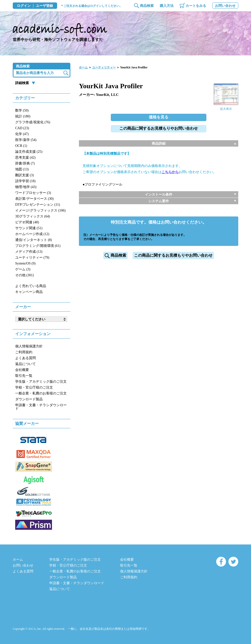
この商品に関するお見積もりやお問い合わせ (159, 128)
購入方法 (167, 6)
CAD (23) (22, 128)
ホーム (83, 67)
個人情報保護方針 (29, 346)
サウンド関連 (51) (29, 228)
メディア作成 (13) (29, 252)
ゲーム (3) (23, 269)
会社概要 (22, 370)
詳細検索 (22, 83)
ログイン (24, 6)
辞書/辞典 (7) (25, 163)
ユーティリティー (104, 67)
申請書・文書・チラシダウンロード (41, 407)
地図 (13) (22, 169)
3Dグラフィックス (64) (33, 216)
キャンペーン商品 (29, 292)
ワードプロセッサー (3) (33, 193)
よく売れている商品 (31, 286)
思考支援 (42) (25, 158)
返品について (25, 364)
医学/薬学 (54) (26, 140)
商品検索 (147, 6)
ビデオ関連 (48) (27, 222)
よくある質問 (25, 358)
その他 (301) (25, 275)
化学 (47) (22, 134)
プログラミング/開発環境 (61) (38, 246)
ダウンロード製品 (29, 399)
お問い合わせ (225, 6)
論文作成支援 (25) (29, 152)
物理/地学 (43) (26, 187)
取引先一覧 (24, 376)
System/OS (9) (25, 263)
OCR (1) (21, 146)
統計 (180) (23, 116)
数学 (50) (22, 110)
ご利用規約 (24, 352)
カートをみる (196, 6)
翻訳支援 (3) (25, 175)
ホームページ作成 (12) (32, 234)
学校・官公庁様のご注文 (34, 387)
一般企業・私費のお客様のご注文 (41, 393)
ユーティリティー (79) (32, 258)
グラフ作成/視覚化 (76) (33, 122)
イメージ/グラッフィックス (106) (40, 210)
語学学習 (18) (25, 181)
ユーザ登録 (44, 6)
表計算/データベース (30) (34, 199)
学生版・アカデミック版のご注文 (41, 382)
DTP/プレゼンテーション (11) (38, 205)
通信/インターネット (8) (34, 240)
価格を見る (159, 117)
